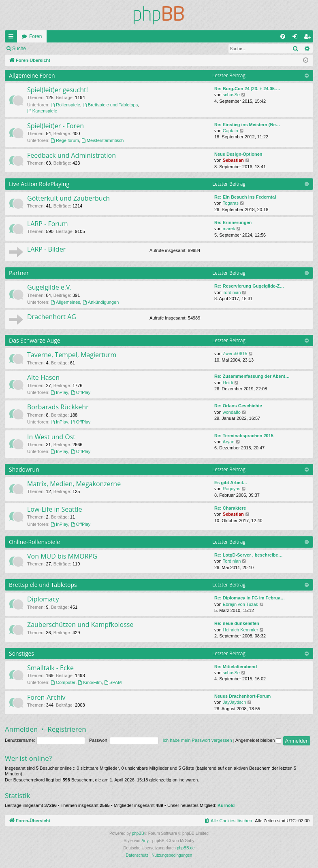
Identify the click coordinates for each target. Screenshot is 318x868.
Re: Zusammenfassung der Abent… (252, 376)
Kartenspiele (42, 111)
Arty (145, 841)
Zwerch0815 (235, 354)
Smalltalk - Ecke (50, 668)
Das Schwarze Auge (35, 340)
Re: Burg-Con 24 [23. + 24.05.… (247, 89)
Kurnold (226, 805)
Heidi (228, 383)
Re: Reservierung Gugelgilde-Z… (249, 286)
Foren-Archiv (46, 697)
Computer (63, 682)
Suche (19, 49)
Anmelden (49, 49)
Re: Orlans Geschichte (238, 406)
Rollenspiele (65, 105)
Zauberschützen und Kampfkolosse (80, 625)
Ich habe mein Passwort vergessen (197, 740)
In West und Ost (51, 437)
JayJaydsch (234, 702)
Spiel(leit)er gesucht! (58, 90)
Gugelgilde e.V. (49, 287)
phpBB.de (186, 848)
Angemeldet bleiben (258, 740)
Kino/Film (90, 682)
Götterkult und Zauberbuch (68, 198)
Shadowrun (24, 469)
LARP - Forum (47, 224)
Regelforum (65, 140)
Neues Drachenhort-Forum (242, 696)
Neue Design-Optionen (238, 154)
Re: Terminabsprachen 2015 (244, 436)
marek (229, 229)
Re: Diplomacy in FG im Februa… (250, 598)
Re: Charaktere (230, 508)
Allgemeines (65, 302)
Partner (19, 273)
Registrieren (84, 49)
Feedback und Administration (71, 155)
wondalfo (232, 412)
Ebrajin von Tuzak (240, 604)
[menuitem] (283, 36)
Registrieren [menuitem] (309, 38)
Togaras (231, 203)
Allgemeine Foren (32, 75)
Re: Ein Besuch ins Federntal (245, 197)
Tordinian (232, 292)
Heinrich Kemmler (240, 630)
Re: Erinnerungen (233, 222)
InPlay (59, 392)
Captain (230, 131)
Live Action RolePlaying (39, 184)
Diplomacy (43, 599)
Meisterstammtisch (103, 140)
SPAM (113, 682)
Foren (35, 36)
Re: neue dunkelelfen (237, 623)
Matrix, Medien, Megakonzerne (74, 484)
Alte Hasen (43, 377)
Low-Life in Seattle (55, 509)
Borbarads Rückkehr (58, 407)
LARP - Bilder (46, 249)
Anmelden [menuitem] (297, 38)
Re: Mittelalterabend (236, 667)
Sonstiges (21, 653)
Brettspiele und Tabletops (110, 105)
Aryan (229, 442)
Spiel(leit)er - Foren (55, 126)
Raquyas (232, 489)
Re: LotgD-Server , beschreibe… (249, 555)
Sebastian (233, 160)
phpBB (138, 833)
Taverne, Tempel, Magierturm (72, 355)
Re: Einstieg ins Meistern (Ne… (247, 125)
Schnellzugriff (13, 38)
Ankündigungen (101, 302)
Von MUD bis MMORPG (62, 556)
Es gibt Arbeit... (230, 483)
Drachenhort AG (52, 317)
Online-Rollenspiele (34, 542)
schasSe (231, 95)
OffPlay (81, 392)
